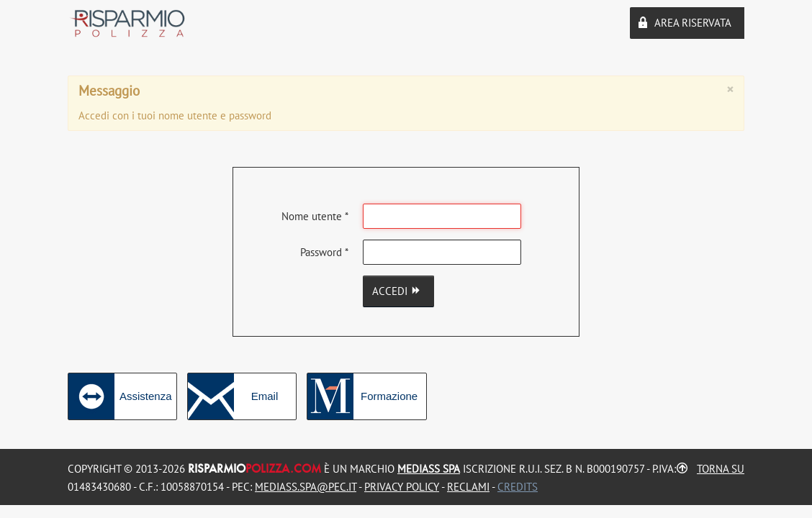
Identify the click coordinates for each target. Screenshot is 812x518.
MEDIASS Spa (429, 469)
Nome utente (315, 216)
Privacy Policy (402, 487)
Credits (518, 487)
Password (324, 252)
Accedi (398, 291)
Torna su (721, 469)
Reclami (468, 487)
